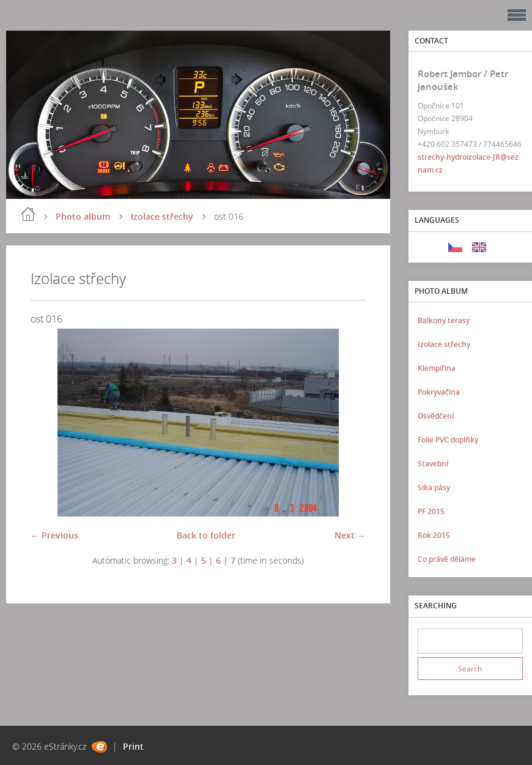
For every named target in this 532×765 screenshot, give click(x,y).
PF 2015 (431, 511)
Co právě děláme (447, 559)
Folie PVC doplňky (448, 440)
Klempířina (437, 368)
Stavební (433, 464)
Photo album (83, 216)
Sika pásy (434, 487)
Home (28, 214)
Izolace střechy (162, 216)
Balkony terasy (444, 320)
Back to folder (206, 535)
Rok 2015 (434, 535)
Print (133, 746)
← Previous (54, 535)
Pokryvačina (439, 392)
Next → (350, 535)
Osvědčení (436, 416)
